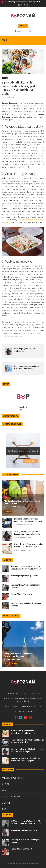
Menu (5, 40)
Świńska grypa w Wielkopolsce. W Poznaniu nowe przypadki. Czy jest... (27, 568)
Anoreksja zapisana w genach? (24, 576)
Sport (4, 790)
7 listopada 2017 (11, 659)
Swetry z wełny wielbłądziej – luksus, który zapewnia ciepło (27, 533)
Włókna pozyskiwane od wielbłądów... (25, 350)
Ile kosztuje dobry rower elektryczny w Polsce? (25, 2)
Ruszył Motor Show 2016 (22, 594)
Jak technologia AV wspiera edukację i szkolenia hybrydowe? (29, 520)
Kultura (7, 650)
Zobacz (8, 512)
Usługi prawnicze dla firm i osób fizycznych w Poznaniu (18, 655)
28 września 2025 (22, 550)
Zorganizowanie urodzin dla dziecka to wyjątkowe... (27, 367)
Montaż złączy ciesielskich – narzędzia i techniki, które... (23, 732)
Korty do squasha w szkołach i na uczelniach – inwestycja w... (29, 545)
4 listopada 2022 (9, 97)
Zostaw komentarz (12, 424)
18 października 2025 (23, 525)
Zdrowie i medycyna (11, 797)
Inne (6, 497)
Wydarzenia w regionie (13, 778)
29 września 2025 (22, 537)
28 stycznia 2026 (11, 507)
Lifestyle (5, 78)
